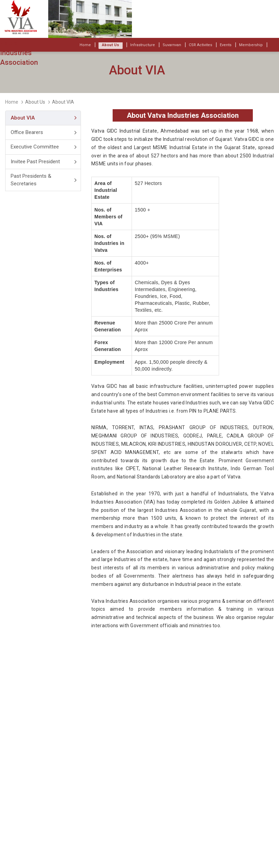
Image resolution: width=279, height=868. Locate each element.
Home (12, 102)
